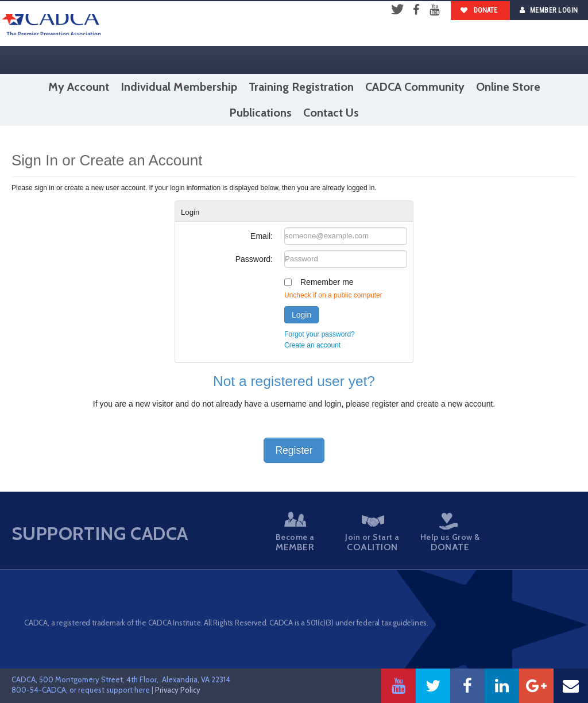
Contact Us (331, 113)
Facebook (416, 10)
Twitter (397, 10)
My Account (79, 87)
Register (294, 450)
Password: (254, 259)
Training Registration (301, 87)
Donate (479, 10)
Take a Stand (517, 534)
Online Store (508, 87)
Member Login (549, 10)
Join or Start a (370, 534)
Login (301, 315)
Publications (260, 113)
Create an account (312, 345)
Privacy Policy (178, 690)
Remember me (327, 282)
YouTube (434, 10)
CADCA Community (415, 87)
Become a (295, 532)
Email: (262, 236)
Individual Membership (179, 87)
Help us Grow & (444, 533)
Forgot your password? (320, 334)
